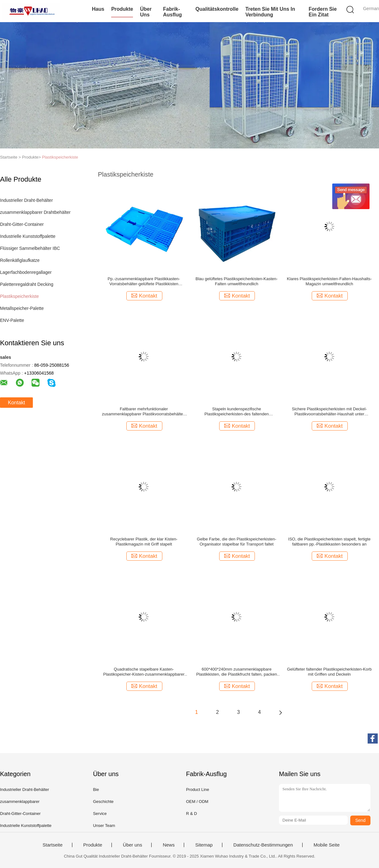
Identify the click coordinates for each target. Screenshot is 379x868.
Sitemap (204, 845)
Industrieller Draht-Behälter (26, 200)
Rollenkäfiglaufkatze (20, 260)
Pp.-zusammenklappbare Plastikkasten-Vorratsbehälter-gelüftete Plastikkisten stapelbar (144, 281)
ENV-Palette (12, 320)
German (371, 9)
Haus (98, 9)
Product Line (198, 790)
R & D (192, 814)
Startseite (53, 845)
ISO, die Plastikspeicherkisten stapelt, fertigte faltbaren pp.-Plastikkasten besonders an (329, 542)
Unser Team (104, 826)
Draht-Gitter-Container (22, 224)
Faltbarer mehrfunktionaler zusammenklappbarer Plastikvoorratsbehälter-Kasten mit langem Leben (144, 412)
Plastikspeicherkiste (60, 157)
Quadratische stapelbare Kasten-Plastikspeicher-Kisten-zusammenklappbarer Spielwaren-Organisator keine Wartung (144, 672)
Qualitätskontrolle (217, 9)
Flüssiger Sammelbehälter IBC (30, 248)
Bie (96, 790)
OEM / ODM (197, 802)
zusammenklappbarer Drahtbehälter (35, 212)
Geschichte (103, 802)
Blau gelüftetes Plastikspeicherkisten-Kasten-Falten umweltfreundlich (237, 281)
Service (100, 814)
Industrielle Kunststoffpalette (28, 236)
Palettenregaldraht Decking (27, 284)
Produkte (122, 9)
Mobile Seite (327, 845)
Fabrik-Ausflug (172, 12)
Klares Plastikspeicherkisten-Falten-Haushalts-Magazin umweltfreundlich (329, 281)
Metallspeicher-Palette (22, 308)
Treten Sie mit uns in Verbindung (270, 12)
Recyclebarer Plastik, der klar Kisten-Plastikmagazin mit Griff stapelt (144, 542)
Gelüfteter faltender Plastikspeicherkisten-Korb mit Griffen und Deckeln (329, 672)
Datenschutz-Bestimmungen (263, 845)
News (169, 845)
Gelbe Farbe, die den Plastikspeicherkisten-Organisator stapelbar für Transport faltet (236, 542)
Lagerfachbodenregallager (26, 272)
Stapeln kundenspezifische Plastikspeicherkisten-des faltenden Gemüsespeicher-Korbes (237, 412)
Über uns (146, 12)
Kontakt (16, 403)
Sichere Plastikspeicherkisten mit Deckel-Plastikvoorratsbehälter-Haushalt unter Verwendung (329, 412)
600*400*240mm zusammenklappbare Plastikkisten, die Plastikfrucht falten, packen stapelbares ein (237, 672)
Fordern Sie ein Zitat (323, 12)
